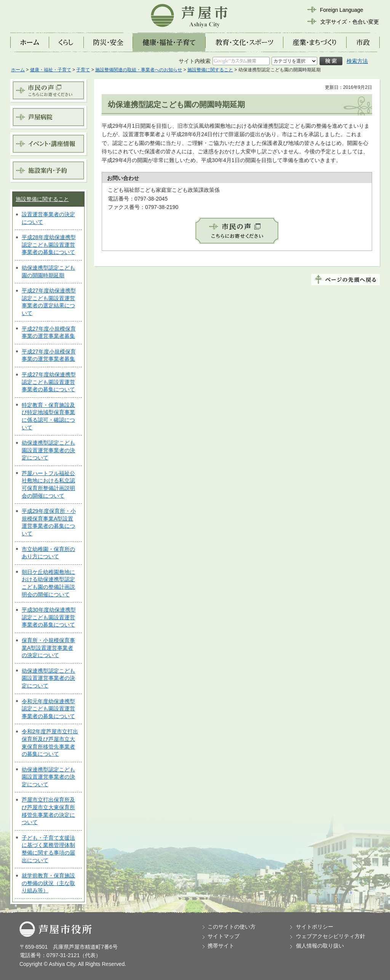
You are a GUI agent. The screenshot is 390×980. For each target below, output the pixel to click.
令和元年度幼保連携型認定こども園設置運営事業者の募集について (48, 709)
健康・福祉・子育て (51, 70)
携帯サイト (221, 946)
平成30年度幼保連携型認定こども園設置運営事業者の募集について (49, 617)
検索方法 (357, 61)
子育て (83, 70)
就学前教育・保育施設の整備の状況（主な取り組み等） (48, 883)
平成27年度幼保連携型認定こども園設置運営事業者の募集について (49, 382)
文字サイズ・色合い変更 (350, 22)
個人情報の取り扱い (320, 946)
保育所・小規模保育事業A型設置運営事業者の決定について (48, 648)
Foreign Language (342, 10)
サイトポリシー (315, 927)
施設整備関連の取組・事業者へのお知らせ (139, 70)
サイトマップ (224, 936)
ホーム (18, 70)
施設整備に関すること (210, 70)
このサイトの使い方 (232, 927)
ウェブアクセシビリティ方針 (331, 936)
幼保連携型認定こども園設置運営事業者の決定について (48, 450)
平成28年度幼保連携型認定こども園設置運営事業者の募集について (49, 245)
